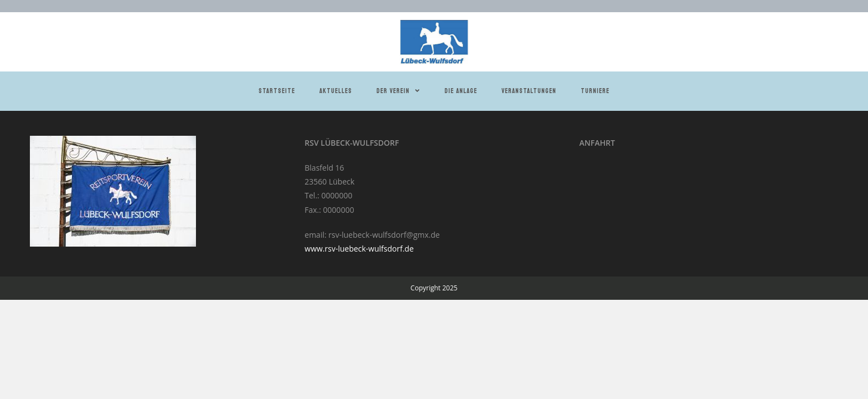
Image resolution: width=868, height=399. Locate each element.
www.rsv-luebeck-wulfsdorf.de (359, 249)
